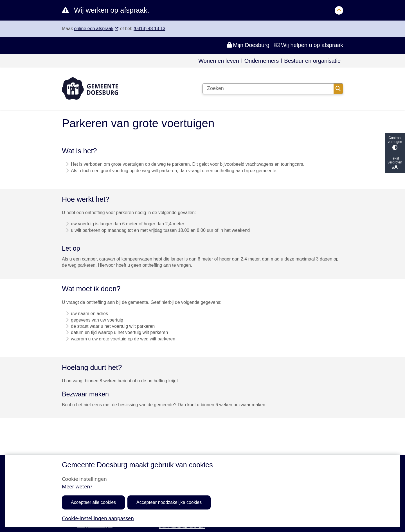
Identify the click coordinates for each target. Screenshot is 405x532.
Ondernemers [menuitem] (262, 61)
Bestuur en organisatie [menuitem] (312, 61)
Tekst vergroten (395, 163)
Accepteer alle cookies (93, 502)
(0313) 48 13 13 (149, 29)
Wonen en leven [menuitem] (219, 61)
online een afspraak (97, 29)
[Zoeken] (268, 89)
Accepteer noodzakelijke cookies (169, 502)
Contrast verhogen (395, 143)
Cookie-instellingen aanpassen (98, 518)
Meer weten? (77, 486)
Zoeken (338, 89)
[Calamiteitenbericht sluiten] (339, 10)
